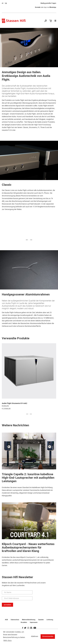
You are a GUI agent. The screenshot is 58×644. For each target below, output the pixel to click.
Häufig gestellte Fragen (48, 3)
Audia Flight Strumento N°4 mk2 (14, 403)
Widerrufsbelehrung (29, 620)
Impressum (34, 622)
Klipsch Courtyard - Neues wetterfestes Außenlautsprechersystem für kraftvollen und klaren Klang (28, 548)
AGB (6, 620)
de (6, 3)
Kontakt (38, 7)
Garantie (41, 620)
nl (2, 3)
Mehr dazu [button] (8, 640)
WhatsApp (53, 7)
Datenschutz (15, 620)
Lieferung (50, 620)
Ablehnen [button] (35, 636)
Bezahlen (24, 622)
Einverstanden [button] (48, 636)
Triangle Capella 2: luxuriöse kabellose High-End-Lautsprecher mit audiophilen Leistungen (28, 478)
